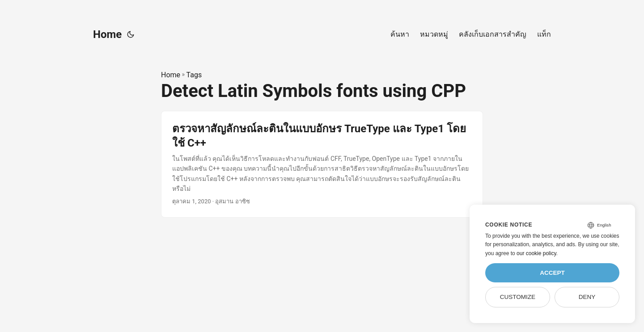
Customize (518, 297)
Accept (552, 273)
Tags (194, 75)
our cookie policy (536, 253)
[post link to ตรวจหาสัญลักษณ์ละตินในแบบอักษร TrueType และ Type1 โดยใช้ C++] (322, 164)
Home (107, 34)
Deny (587, 297)
